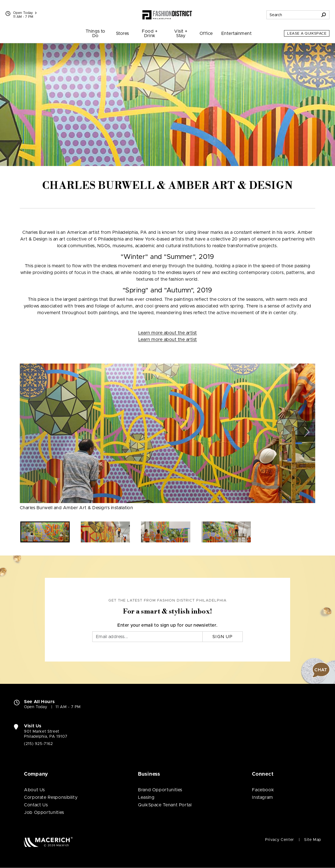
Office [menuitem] (206, 33)
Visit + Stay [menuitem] (181, 33)
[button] (306, 432)
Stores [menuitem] (122, 33)
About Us (34, 790)
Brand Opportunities (160, 790)
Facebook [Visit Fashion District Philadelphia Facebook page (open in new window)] (263, 790)
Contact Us (36, 805)
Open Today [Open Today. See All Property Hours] (36, 707)
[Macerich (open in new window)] (48, 842)
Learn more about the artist (168, 333)
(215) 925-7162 (38, 744)
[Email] (147, 637)
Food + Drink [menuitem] (150, 33)
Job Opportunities (44, 812)
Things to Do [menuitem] (95, 33)
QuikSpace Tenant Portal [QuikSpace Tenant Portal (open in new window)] (165, 805)
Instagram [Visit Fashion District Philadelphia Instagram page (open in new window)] (263, 797)
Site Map (313, 840)
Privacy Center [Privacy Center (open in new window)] (280, 840)
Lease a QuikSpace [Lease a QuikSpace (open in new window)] (307, 34)
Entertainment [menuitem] (236, 33)
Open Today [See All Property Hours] (25, 13)
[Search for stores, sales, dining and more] (292, 15)
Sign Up (223, 637)
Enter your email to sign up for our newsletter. (167, 625)
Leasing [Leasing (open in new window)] (146, 797)
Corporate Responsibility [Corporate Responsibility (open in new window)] (51, 797)
